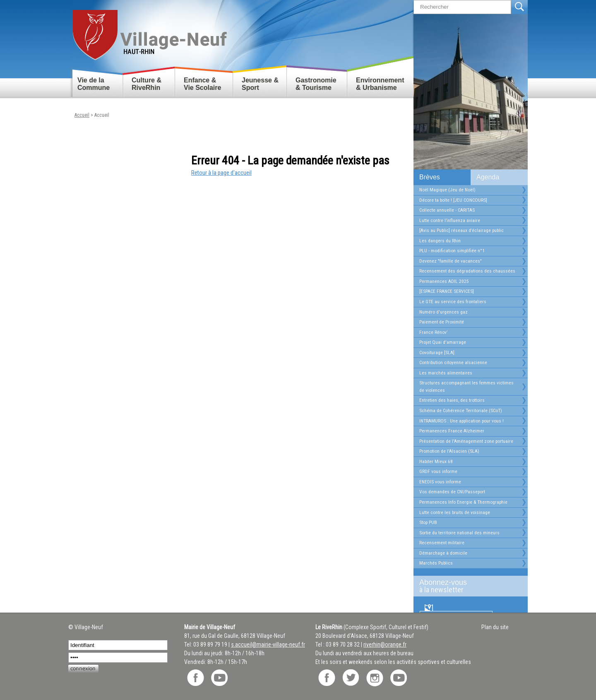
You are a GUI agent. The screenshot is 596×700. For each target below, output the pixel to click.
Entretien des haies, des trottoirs (452, 400)
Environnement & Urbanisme (380, 84)
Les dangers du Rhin (440, 241)
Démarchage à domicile (443, 553)
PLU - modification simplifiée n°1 (452, 251)
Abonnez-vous (467, 586)
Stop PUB (428, 522)
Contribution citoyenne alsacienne (453, 362)
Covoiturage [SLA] (437, 352)
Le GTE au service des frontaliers (453, 302)
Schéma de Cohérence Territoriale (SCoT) (461, 410)
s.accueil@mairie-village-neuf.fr (268, 644)
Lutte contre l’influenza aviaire (450, 220)
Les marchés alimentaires (446, 373)
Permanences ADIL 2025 (444, 281)
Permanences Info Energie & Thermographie (463, 502)
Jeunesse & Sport (260, 84)
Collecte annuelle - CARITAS (447, 210)
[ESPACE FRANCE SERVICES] (447, 291)
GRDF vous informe (438, 471)
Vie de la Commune (94, 84)
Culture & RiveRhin (147, 84)
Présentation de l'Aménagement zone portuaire (466, 441)
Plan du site (495, 627)
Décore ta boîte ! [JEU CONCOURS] (453, 200)
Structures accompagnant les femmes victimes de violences (466, 386)
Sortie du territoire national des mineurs (459, 533)
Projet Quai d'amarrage (443, 342)
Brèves (430, 177)
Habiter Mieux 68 (436, 461)
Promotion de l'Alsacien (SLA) (449, 451)
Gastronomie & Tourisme (316, 84)
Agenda (488, 177)
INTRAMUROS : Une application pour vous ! (461, 421)
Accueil (82, 115)
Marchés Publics (436, 563)
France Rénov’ (433, 332)
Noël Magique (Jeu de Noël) (447, 190)
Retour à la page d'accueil (221, 173)
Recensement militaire (442, 543)
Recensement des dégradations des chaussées (467, 271)
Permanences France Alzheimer (452, 431)
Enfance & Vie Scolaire (202, 84)
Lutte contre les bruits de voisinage (455, 512)
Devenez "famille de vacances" (451, 261)
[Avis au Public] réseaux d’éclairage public (461, 230)
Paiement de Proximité (442, 322)
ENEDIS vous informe (440, 482)
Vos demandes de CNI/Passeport (452, 492)
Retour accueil (149, 32)
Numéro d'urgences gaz (443, 312)
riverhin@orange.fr (385, 644)
